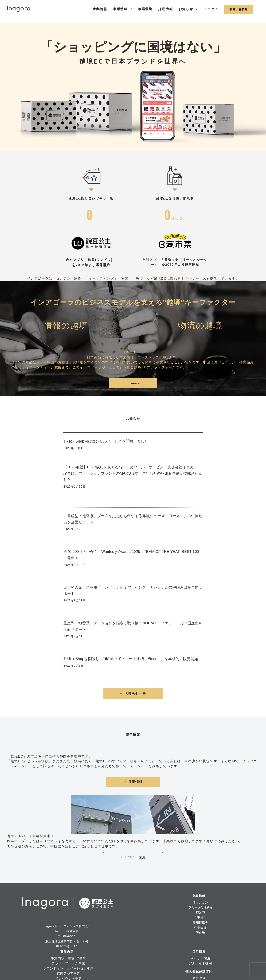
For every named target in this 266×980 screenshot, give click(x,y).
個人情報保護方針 (199, 971)
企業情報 (199, 896)
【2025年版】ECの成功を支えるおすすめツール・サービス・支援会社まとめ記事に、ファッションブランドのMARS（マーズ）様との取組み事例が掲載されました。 (133, 473)
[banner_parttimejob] (133, 797)
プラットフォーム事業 (68, 963)
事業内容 (67, 952)
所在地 (200, 933)
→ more (133, 383)
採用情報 (199, 952)
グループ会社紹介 (200, 907)
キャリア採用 (200, 958)
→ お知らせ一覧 (133, 693)
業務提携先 (200, 922)
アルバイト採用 (133, 857)
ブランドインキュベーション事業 (69, 968)
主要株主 (200, 918)
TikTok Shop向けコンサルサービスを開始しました (106, 441)
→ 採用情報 (133, 782)
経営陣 (200, 912)
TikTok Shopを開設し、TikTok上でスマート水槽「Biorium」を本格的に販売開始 (131, 659)
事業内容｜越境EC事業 (68, 958)
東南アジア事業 (69, 974)
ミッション (200, 902)
